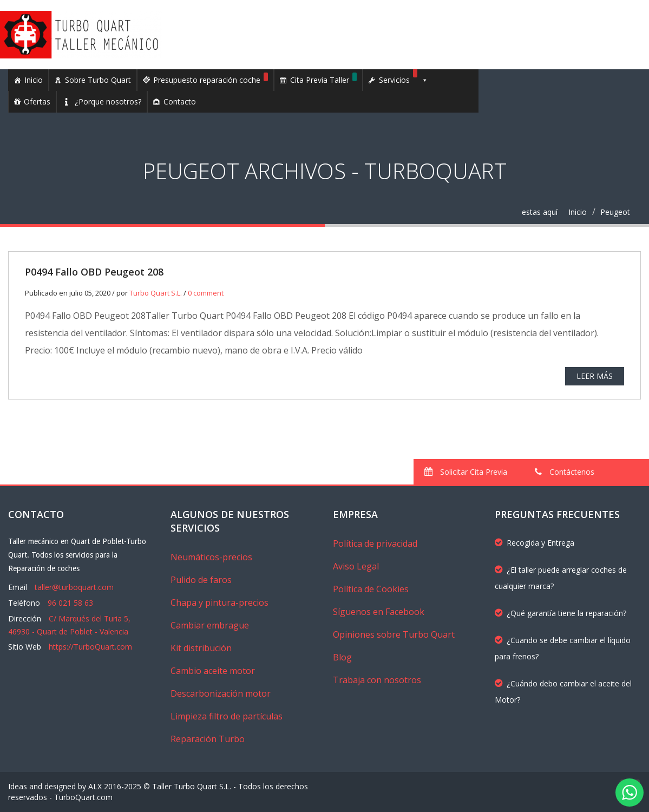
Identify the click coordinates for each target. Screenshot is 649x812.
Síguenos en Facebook (379, 612)
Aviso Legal (356, 566)
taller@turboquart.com (74, 587)
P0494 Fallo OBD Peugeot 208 (94, 272)
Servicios (404, 80)
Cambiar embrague (210, 625)
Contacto (180, 101)
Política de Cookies (371, 589)
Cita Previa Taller (323, 79)
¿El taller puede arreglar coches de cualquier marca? (561, 578)
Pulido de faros (201, 580)
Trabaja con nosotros (377, 680)
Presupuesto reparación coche (211, 79)
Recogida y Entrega (535, 543)
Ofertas (37, 101)
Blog (342, 657)
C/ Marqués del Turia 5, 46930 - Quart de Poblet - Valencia (69, 625)
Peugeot (615, 212)
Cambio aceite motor (213, 671)
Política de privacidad (375, 543)
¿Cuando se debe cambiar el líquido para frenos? (563, 648)
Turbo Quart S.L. (156, 293)
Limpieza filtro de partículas (227, 716)
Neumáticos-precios (211, 557)
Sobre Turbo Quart (98, 80)
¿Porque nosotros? (108, 101)
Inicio (34, 80)
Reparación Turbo (208, 739)
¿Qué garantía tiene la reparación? (560, 613)
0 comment (206, 293)
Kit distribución (201, 648)
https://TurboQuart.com (90, 647)
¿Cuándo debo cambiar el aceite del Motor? (563, 692)
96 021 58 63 (70, 603)
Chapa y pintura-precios (219, 603)
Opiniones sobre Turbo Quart (394, 634)
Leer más (595, 376)
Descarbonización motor (221, 693)
